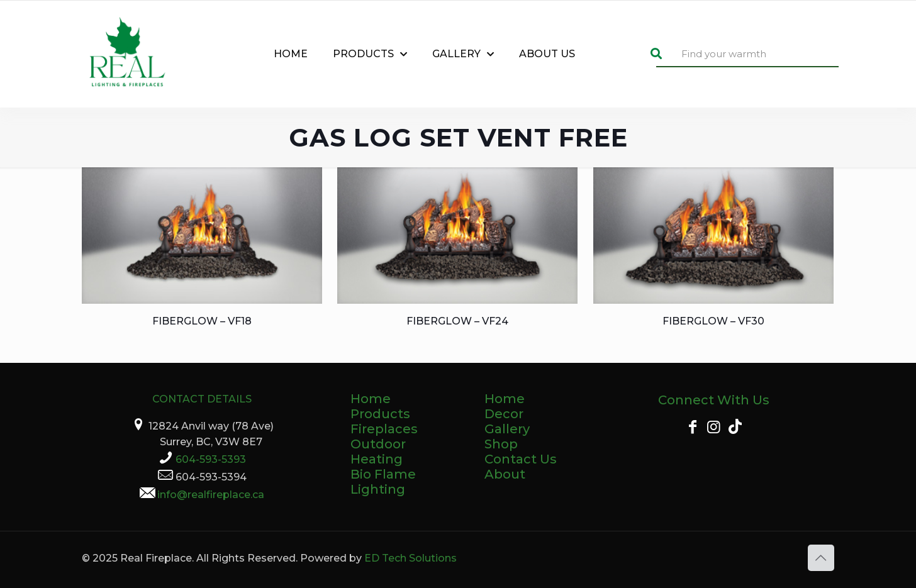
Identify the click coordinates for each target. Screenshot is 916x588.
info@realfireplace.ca (211, 495)
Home (371, 399)
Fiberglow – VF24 (457, 321)
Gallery (507, 429)
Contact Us (521, 459)
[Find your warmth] (747, 54)
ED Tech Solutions (411, 558)
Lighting (378, 489)
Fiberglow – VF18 (202, 321)
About (505, 474)
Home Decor (505, 406)
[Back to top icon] (821, 558)
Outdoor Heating (378, 452)
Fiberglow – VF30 (713, 321)
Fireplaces (384, 429)
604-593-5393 (211, 459)
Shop (501, 444)
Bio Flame (383, 474)
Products (380, 414)
